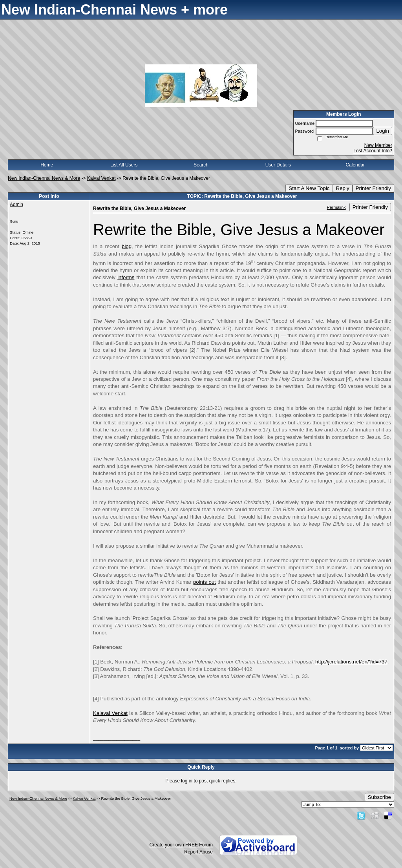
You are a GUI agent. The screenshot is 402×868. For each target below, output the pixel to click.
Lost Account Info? (373, 151)
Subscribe (379, 797)
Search (201, 165)
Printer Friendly (373, 188)
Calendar (355, 165)
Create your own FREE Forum (181, 845)
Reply (343, 188)
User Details (278, 165)
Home (47, 165)
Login (383, 131)
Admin (16, 205)
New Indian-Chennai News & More (44, 178)
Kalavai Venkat (110, 713)
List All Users (124, 165)
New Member (378, 145)
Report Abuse (198, 852)
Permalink (336, 207)
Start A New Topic (309, 188)
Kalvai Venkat (101, 178)
